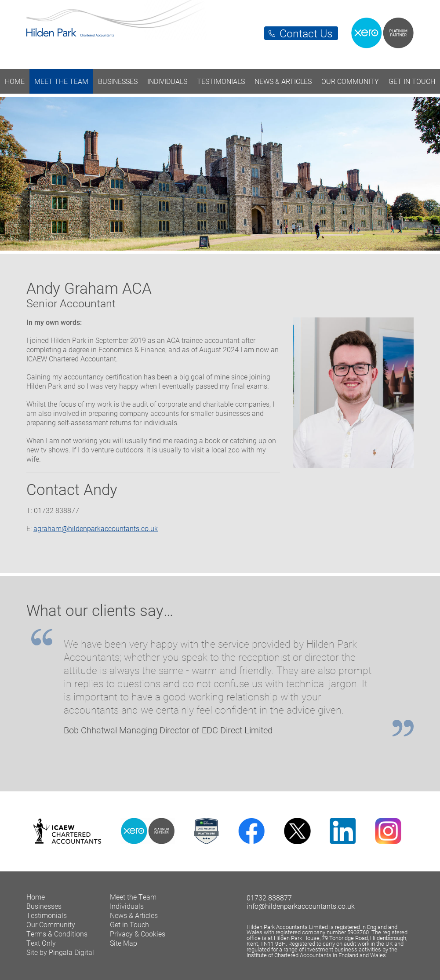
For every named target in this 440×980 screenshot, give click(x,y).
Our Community (350, 81)
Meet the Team (61, 81)
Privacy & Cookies (138, 934)
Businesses (118, 81)
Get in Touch (412, 81)
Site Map (124, 943)
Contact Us (306, 33)
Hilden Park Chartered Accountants (220, 30)
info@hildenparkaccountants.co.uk (301, 906)
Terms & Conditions (57, 934)
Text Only (41, 943)
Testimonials (221, 81)
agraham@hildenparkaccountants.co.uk (96, 528)
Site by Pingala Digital (60, 952)
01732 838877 (269, 898)
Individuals (167, 81)
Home (15, 81)
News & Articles (283, 81)
